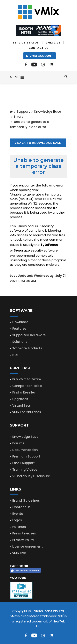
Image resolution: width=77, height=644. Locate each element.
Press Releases (24, 533)
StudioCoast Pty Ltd (48, 611)
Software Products (27, 348)
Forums (18, 443)
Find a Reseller (24, 392)
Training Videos (25, 470)
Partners (19, 527)
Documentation (25, 450)
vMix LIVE (53, 42)
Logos (17, 520)
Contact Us (39, 48)
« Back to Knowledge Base (38, 143)
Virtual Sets (22, 406)
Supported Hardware (29, 335)
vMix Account (40, 56)
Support (23, 112)
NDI (15, 355)
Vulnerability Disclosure (31, 476)
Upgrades (20, 399)
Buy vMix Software (27, 379)
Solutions (20, 342)
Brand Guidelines (26, 500)
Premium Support (26, 456)
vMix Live (19, 553)
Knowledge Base (48, 112)
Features (19, 329)
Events (18, 514)
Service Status (26, 42)
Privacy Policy (23, 540)
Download (20, 322)
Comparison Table (27, 386)
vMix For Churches (27, 412)
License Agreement (28, 546)
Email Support (24, 463)
